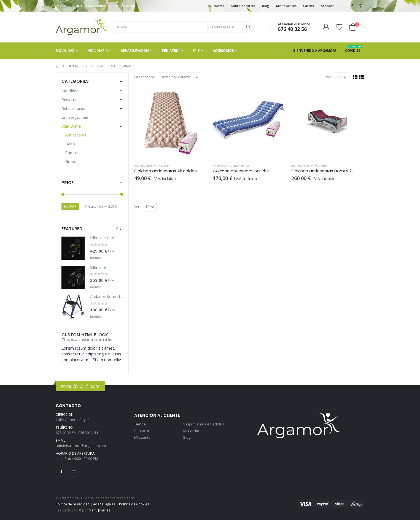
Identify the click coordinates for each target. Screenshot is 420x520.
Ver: (329, 77)
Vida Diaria (98, 51)
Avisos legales (104, 504)
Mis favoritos (286, 6)
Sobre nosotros (243, 6)
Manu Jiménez (99, 510)
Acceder (327, 6)
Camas (72, 153)
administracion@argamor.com (81, 446)
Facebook (61, 472)
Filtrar (70, 206)
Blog (266, 6)
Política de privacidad (73, 504)
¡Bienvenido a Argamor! (314, 51)
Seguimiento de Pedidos (204, 424)
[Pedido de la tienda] (180, 77)
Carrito (309, 6)
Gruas (71, 161)
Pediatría (171, 51)
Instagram (73, 472)
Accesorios (223, 51)
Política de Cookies (134, 504)
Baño (70, 144)
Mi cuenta (217, 6)
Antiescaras (143, 166)
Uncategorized (75, 117)
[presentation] (117, 229)
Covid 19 (353, 51)
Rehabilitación (135, 51)
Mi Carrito (191, 431)
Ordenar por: (145, 77)
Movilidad (65, 51)
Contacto (142, 431)
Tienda (140, 424)
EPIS (196, 51)
